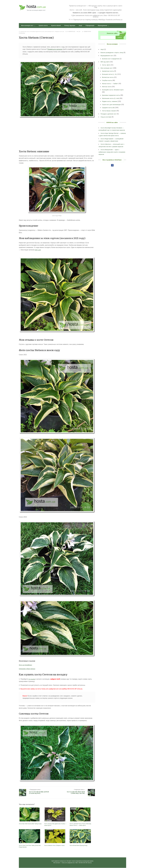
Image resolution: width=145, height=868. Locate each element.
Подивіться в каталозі (55, 49)
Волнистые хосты (25, 32)
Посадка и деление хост (109, 116)
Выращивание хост (107, 58)
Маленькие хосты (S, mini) (111, 101)
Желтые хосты (107, 89)
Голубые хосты (107, 83)
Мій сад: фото (105, 64)
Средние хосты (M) (61, 32)
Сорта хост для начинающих (112, 107)
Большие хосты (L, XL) (110, 77)
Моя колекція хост (28, 26)
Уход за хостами (106, 119)
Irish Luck (38, 250)
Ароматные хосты (108, 74)
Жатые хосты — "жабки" (110, 86)
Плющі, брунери (73, 26)
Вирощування (108, 26)
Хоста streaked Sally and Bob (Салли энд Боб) (39, 793)
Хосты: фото (106, 67)
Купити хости (45, 26)
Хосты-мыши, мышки (109, 113)
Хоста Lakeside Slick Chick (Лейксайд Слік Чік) (76, 793)
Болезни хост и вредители (111, 61)
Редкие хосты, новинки (110, 104)
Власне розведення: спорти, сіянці (112, 53)
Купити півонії (58, 26)
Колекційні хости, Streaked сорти (113, 92)
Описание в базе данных (27, 669)
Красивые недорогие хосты (38, 32)
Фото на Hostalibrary (26, 665)
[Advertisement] (57, 134)
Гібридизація (94, 26)
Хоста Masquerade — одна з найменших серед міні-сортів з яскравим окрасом (109, 155)
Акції (84, 26)
